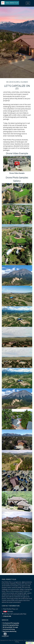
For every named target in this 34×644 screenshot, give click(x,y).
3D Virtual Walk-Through (10, 627)
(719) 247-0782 (6, 616)
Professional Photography (10, 623)
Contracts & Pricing (8, 629)
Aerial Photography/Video (10, 625)
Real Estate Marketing (9, 631)
